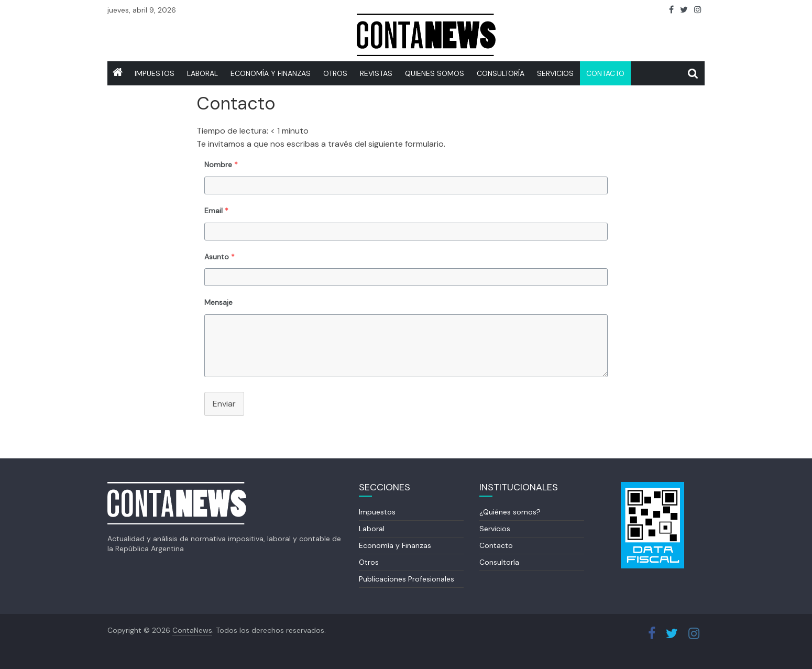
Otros (335, 73)
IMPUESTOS (155, 73)
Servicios (495, 529)
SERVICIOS (555, 73)
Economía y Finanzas (271, 73)
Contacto (605, 73)
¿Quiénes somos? (510, 512)
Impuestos (377, 512)
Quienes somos (435, 73)
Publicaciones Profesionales (407, 579)
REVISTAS (376, 73)
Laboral (202, 73)
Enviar (224, 404)
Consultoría (501, 73)
